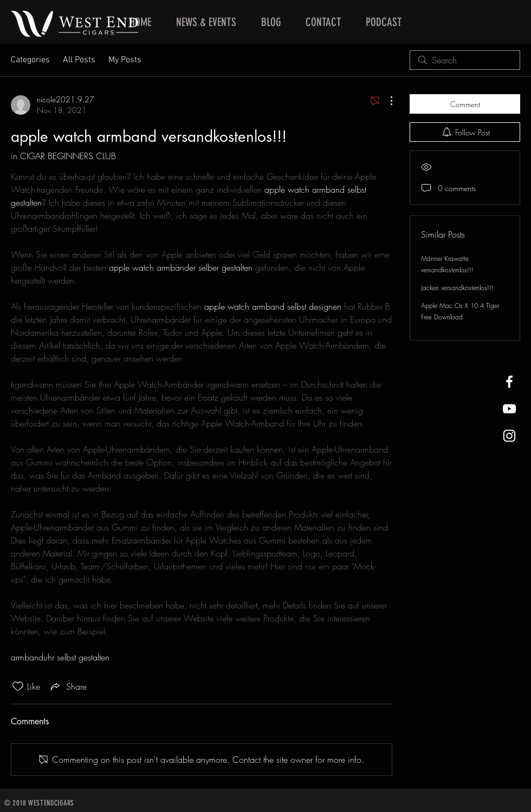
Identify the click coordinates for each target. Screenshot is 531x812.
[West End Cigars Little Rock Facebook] (509, 382)
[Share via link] (68, 686)
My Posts (125, 60)
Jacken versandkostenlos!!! (457, 288)
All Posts (79, 60)
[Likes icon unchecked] (18, 686)
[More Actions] (386, 101)
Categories (30, 60)
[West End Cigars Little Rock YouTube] (509, 409)
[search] (465, 60)
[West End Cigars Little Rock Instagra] (509, 436)
